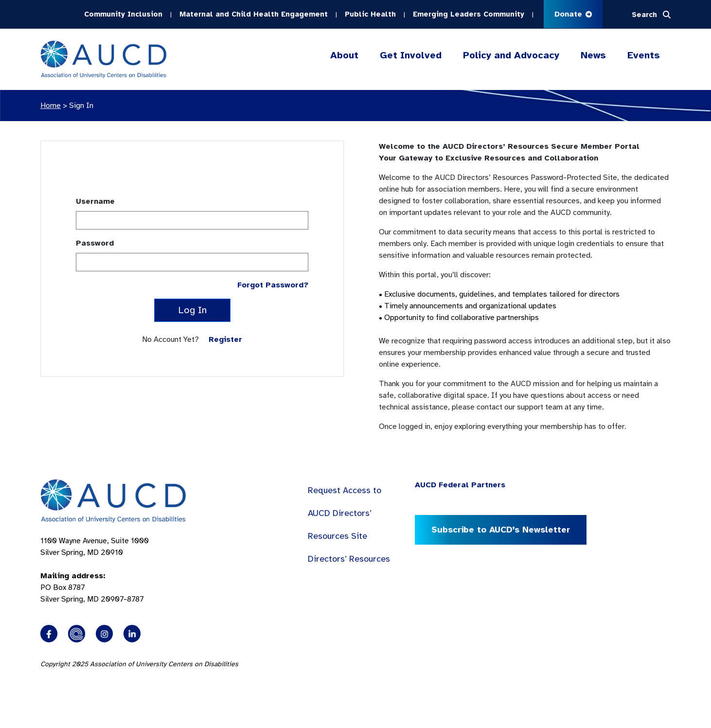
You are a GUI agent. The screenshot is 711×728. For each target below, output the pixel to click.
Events (644, 55)
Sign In (81, 106)
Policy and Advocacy (511, 55)
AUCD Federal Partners (460, 485)
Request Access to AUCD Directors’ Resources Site (345, 513)
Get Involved (411, 55)
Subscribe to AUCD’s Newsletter (501, 530)
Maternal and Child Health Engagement (254, 14)
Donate (573, 14)
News (593, 55)
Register (225, 339)
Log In (192, 310)
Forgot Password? (273, 285)
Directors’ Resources (349, 559)
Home (51, 106)
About (344, 55)
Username (95, 201)
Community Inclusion (123, 14)
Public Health (370, 14)
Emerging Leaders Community (469, 14)
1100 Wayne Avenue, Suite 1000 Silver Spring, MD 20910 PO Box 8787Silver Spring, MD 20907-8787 (95, 570)
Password (95, 243)
